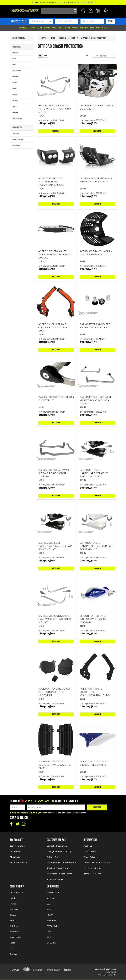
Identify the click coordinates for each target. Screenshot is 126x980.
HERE (73, 813)
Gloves (54, 28)
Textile (40, 28)
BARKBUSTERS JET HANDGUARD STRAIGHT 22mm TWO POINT (94, 473)
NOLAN (50, 915)
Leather (33, 28)
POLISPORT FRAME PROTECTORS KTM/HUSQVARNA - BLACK (95, 692)
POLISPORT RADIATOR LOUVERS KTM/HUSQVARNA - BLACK (55, 765)
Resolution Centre (18, 863)
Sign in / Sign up (17, 846)
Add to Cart (56, 131)
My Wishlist (15, 857)
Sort (88, 56)
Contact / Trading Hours (58, 846)
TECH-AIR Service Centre (58, 868)
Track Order (15, 851)
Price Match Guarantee (94, 868)
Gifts (98, 28)
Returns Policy (18, 140)
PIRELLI (50, 909)
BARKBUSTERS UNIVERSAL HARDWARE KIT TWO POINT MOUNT (55, 109)
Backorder (56, 204)
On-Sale (104, 28)
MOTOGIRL (52, 920)
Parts (92, 28)
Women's (75, 28)
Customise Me (23, 28)
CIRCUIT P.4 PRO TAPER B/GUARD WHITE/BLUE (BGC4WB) (93, 619)
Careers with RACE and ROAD (97, 863)
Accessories (84, 28)
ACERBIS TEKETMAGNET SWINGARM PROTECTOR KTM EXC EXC (55, 254)
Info (54, 123)
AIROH (50, 932)
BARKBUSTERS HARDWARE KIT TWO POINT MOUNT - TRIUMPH (54, 473)
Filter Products (19, 38)
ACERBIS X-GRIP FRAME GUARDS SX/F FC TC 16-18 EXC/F (53, 327)
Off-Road (67, 28)
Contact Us (16, 146)
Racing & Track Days (92, 874)
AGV (49, 937)
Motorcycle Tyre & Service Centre (62, 863)
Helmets (47, 28)
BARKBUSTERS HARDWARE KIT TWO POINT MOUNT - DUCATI (96, 400)
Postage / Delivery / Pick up (59, 851)
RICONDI (51, 898)
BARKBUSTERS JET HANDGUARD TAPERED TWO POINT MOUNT (55, 546)
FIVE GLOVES (53, 926)
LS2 (49, 904)
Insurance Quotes (55, 879)
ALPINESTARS (53, 893)
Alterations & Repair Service (59, 874)
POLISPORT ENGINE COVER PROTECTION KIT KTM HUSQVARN (54, 692)
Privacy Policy (89, 857)
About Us (16, 133)
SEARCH (111, 21)
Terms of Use (90, 851)
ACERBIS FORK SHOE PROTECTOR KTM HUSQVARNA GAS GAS (51, 182)
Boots (60, 28)
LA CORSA (51, 943)
